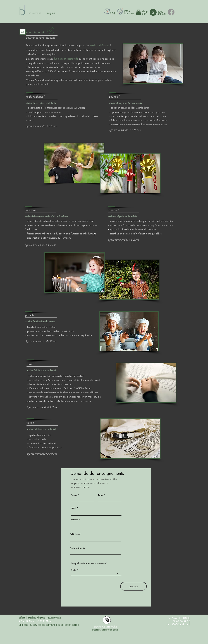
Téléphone (75, 534)
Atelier (74, 570)
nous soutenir (162, 13)
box (144, 14)
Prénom (74, 495)
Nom (101, 495)
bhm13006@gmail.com (177, 624)
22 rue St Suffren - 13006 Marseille (37, 621)
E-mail (73, 508)
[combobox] (96, 524)
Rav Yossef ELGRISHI (178, 618)
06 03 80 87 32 (181, 621)
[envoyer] (133, 586)
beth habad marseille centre (106, 630)
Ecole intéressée (77, 548)
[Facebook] (171, 12)
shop (145, 11)
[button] (138, 12)
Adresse (74, 520)
